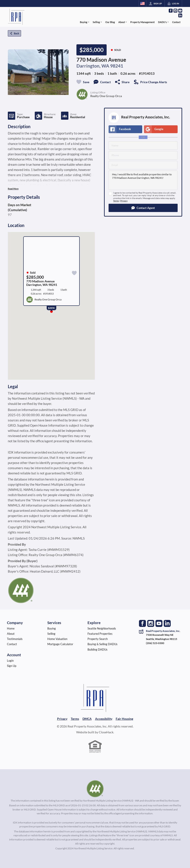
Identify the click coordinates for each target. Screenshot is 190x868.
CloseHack (106, 732)
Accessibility (104, 719)
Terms (116, 201)
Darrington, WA (93, 66)
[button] (143, 208)
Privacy (124, 201)
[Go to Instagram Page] (175, 11)
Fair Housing (124, 719)
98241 (117, 66)
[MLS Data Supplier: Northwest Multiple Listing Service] (95, 789)
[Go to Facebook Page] (171, 11)
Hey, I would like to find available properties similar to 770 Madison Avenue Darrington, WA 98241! (143, 180)
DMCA (87, 719)
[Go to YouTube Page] (180, 11)
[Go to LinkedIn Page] (180, 15)
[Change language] (142, 3)
